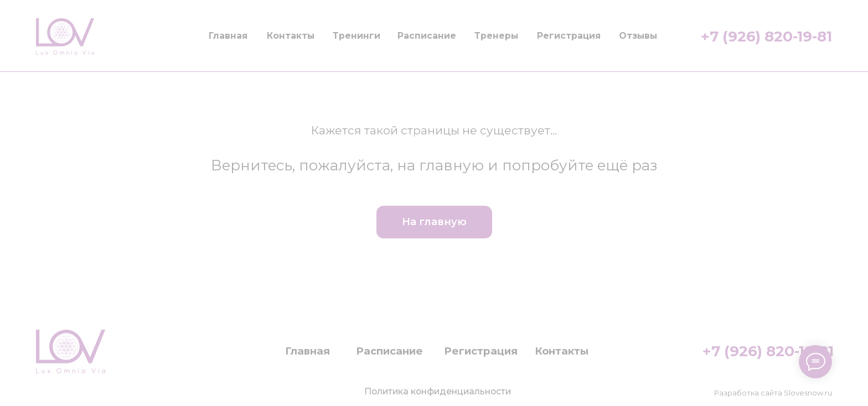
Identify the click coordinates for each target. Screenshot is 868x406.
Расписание (427, 36)
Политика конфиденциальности (438, 391)
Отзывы (638, 36)
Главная (228, 36)
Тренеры (496, 36)
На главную (434, 222)
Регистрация (569, 36)
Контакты (291, 36)
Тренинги (356, 36)
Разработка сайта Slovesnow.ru (773, 393)
